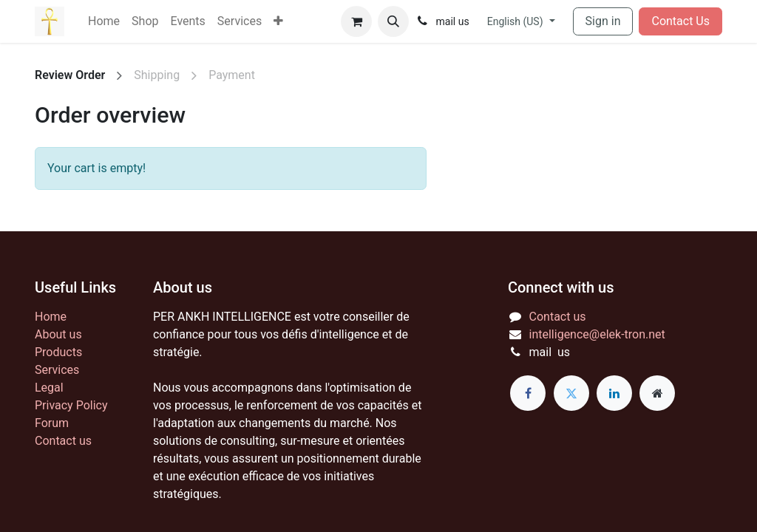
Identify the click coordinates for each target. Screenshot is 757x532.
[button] (393, 21)
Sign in (603, 21)
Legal (49, 388)
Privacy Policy (71, 405)
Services (57, 370)
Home (51, 317)
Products (58, 352)
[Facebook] (528, 393)
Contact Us (680, 21)
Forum (52, 423)
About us (58, 334)
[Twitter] (571, 393)
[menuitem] (104, 21)
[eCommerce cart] (356, 21)
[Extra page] (657, 393)
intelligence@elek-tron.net (597, 334)
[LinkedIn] (614, 393)
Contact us (63, 441)
